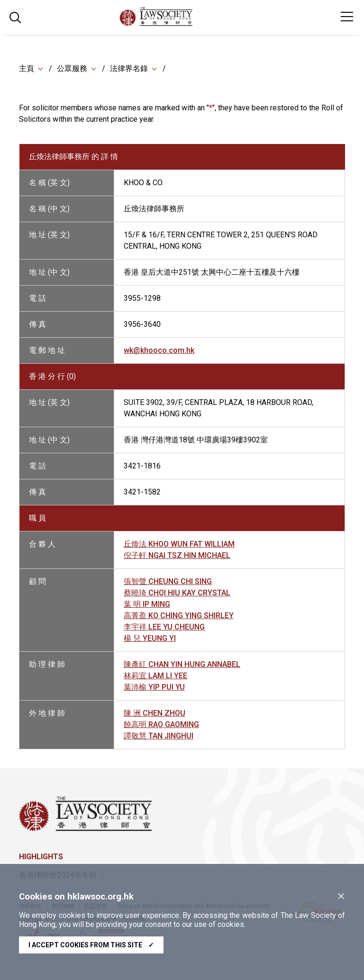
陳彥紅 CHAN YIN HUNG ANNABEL (182, 664)
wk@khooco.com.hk (159, 350)
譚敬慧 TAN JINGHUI (159, 736)
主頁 (27, 68)
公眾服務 (72, 68)
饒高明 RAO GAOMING (161, 724)
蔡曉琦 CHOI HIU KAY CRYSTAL (177, 593)
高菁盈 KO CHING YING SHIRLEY (179, 616)
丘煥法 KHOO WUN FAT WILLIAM (179, 544)
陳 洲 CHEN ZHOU (155, 713)
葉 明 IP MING (147, 604)
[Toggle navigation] (347, 17)
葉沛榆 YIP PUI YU (154, 687)
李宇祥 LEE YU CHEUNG (164, 627)
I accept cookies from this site (91, 945)
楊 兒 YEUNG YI (150, 638)
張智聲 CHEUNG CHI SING (168, 581)
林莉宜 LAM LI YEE (155, 676)
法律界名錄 (129, 68)
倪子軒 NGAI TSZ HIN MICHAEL (177, 555)
